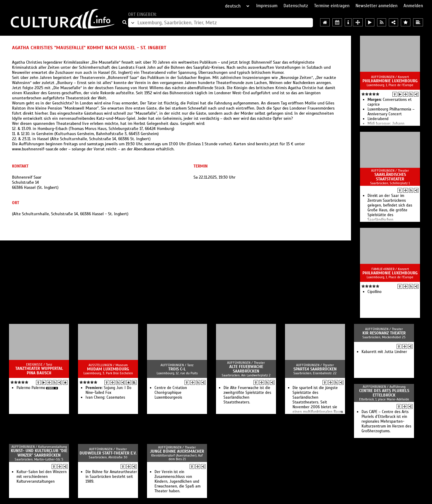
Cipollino (375, 292)
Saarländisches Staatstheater (390, 177)
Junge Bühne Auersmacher (177, 451)
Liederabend (378, 119)
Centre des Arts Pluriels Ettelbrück (384, 393)
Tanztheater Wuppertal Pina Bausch (39, 371)
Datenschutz (296, 6)
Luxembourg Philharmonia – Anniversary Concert (391, 112)
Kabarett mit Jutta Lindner (384, 352)
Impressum (267, 6)
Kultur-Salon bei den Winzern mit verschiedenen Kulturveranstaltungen (42, 477)
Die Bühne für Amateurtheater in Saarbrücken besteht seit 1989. (111, 477)
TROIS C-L (177, 369)
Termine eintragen (332, 6)
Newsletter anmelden (376, 6)
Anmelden (413, 6)
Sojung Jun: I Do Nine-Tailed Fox (108, 390)
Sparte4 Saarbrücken (315, 369)
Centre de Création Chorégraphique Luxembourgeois (171, 393)
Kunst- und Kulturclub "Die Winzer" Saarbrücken (39, 453)
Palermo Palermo (31, 388)
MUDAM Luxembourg (108, 369)
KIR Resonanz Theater (384, 333)
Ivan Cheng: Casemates (105, 397)
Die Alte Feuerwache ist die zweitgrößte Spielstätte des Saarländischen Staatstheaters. (247, 395)
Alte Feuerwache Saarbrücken (246, 369)
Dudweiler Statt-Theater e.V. (108, 453)
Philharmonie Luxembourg (390, 81)
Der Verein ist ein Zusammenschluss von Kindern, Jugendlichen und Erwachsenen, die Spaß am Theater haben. (177, 481)
